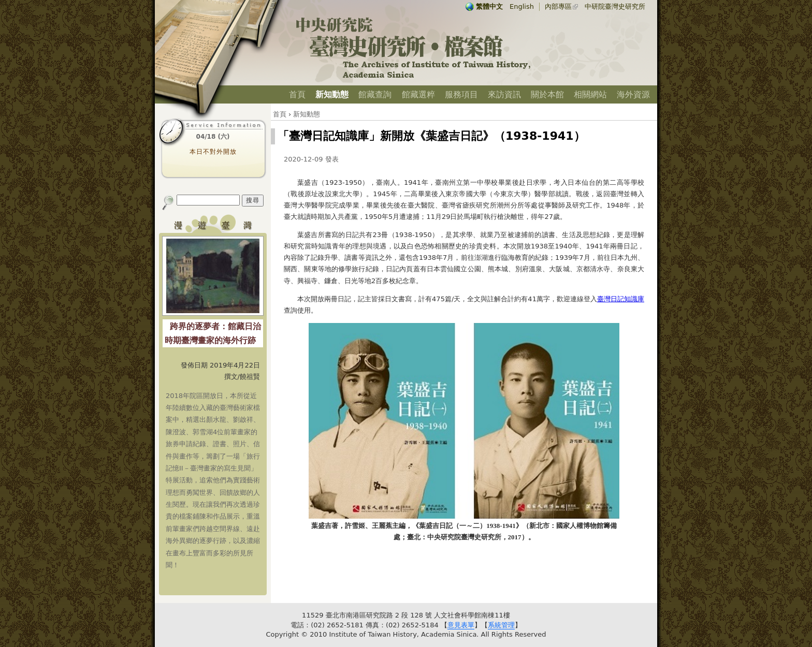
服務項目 (461, 94)
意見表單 (461, 625)
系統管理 (501, 625)
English (522, 6)
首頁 (297, 94)
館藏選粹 (418, 94)
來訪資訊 (504, 94)
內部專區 (558, 6)
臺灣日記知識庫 (621, 299)
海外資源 (633, 94)
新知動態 (332, 94)
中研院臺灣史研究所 (615, 6)
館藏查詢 (375, 94)
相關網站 (590, 94)
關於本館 (547, 94)
